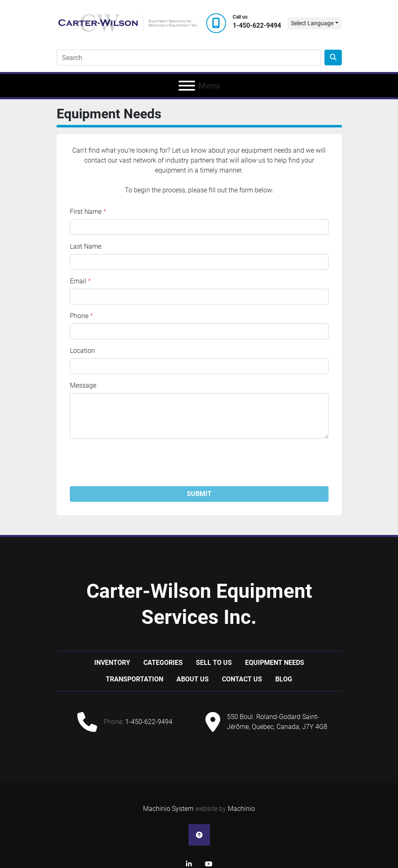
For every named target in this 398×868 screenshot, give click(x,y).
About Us (193, 679)
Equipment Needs (275, 663)
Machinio (241, 809)
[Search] (189, 58)
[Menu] (187, 86)
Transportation (135, 679)
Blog (284, 679)
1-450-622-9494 (257, 25)
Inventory (112, 663)
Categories (163, 663)
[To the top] (199, 835)
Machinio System (168, 809)
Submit (199, 494)
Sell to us (214, 663)
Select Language (312, 23)
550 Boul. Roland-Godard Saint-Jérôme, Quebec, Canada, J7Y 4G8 (277, 722)
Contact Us (242, 679)
